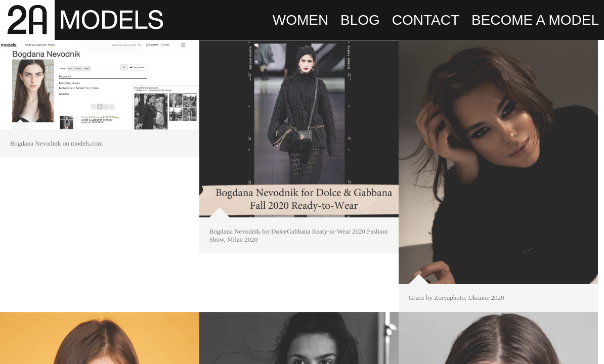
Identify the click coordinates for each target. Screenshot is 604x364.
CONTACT (426, 20)
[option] (100, 96)
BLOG (360, 20)
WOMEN (300, 20)
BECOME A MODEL (535, 20)
